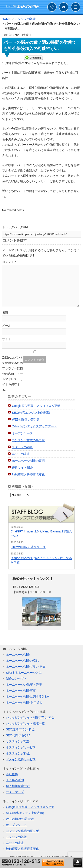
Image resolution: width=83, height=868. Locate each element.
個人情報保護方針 (18, 786)
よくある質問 (15, 780)
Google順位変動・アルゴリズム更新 (36, 406)
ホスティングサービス (21, 747)
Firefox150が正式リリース (28, 547)
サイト (7, 339)
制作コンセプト (16, 679)
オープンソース (22, 433)
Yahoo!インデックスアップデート (34, 426)
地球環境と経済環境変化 (28, 475)
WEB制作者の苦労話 (26, 419)
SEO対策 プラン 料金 (20, 729)
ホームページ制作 (18, 655)
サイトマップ (15, 792)
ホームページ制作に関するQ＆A (27, 696)
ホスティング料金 (18, 753)
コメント (9, 262)
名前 (5, 312)
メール (7, 325)
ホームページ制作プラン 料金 (26, 667)
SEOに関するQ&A (18, 735)
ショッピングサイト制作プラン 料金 (30, 717)
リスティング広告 (18, 741)
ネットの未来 (21, 454)
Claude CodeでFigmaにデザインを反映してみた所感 (41, 560)
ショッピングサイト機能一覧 (25, 723)
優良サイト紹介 (22, 468)
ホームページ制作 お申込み (24, 702)
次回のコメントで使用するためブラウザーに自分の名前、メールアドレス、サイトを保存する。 (13, 374)
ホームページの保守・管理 (24, 685)
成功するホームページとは (24, 673)
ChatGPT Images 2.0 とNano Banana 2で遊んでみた (41, 534)
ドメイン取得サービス (21, 759)
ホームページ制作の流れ (22, 661)
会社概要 (12, 774)
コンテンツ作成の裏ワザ (28, 440)
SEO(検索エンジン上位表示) (31, 413)
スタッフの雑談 (22, 447)
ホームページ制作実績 (21, 691)
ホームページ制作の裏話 (28, 461)
